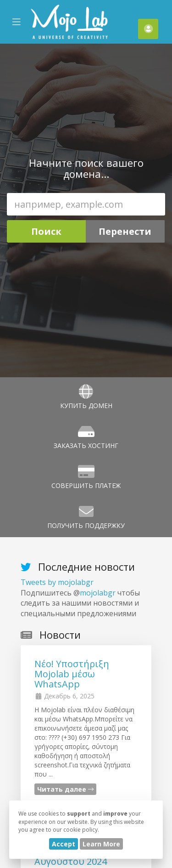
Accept (64, 844)
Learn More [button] (101, 844)
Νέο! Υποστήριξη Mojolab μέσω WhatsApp (72, 674)
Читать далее (65, 789)
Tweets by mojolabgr (57, 582)
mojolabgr (98, 593)
